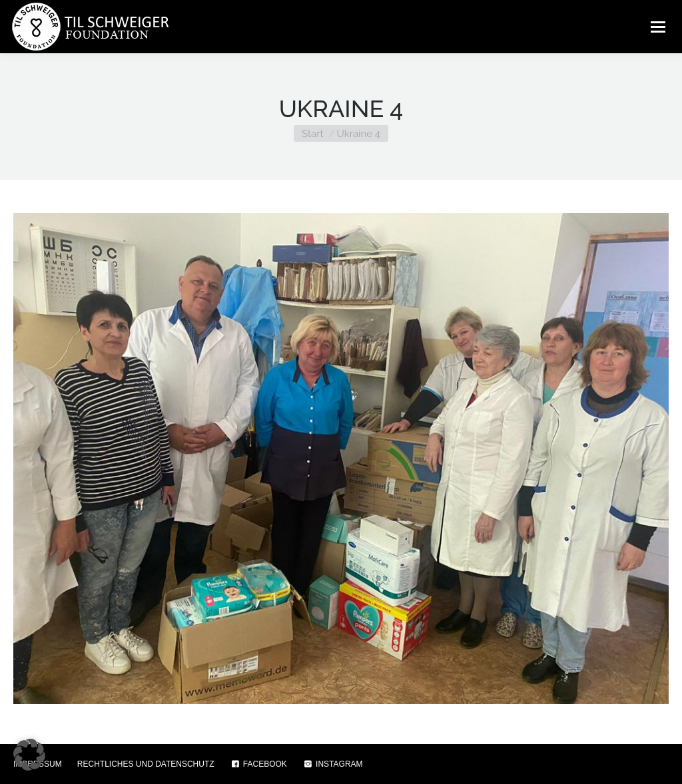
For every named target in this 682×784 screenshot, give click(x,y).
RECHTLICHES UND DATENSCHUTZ (146, 764)
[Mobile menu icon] (658, 27)
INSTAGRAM (333, 764)
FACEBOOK (258, 764)
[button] (29, 755)
